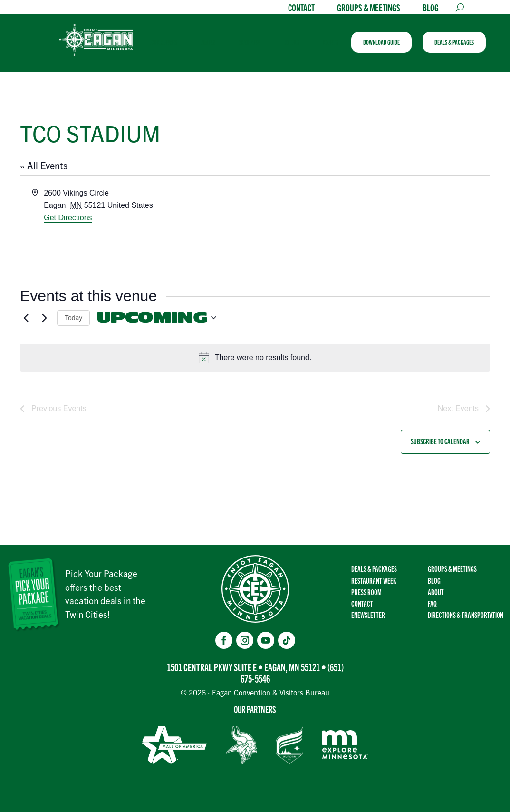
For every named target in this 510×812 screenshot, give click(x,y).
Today (73, 318)
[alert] (255, 359)
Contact (301, 9)
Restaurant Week (374, 581)
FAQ (432, 604)
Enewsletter (368, 616)
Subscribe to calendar (440, 442)
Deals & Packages (374, 569)
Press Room (366, 592)
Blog (431, 9)
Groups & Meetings (369, 9)
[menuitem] (168, 43)
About (436, 592)
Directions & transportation (466, 616)
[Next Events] (44, 319)
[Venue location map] (372, 224)
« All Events (44, 166)
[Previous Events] (26, 319)
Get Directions (68, 219)
